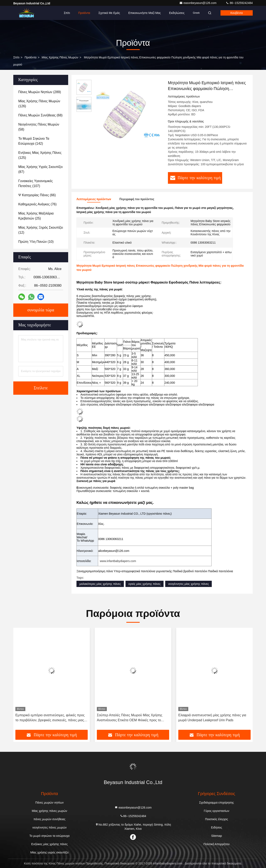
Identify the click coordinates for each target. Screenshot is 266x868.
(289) (40, 92)
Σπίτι (67, 13)
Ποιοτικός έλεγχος (217, 819)
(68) (40, 115)
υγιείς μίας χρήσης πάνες (145, 584)
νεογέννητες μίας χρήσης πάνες (188, 584)
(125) (40, 155)
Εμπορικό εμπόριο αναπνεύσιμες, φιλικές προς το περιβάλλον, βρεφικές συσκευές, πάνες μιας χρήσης (50, 718)
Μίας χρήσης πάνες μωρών (60, 57)
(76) (37, 204)
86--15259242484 (239, 3)
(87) (40, 169)
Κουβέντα (237, 13)
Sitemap (216, 836)
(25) (36, 216)
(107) (36, 183)
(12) (41, 230)
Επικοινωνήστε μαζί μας (144, 13)
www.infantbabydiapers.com (118, 561)
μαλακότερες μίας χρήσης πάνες (100, 584)
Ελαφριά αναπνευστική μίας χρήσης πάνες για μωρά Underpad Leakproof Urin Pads (212, 718)
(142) (34, 141)
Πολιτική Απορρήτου (216, 844)
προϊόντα (30, 57)
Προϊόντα (84, 13)
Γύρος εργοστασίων (217, 811)
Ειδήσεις (217, 827)
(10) (36, 242)
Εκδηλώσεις (177, 13)
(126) (39, 104)
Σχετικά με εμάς (109, 13)
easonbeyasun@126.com (198, 3)
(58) (39, 127)
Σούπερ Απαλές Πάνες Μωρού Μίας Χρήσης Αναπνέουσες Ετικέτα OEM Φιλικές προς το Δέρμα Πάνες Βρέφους (130, 718)
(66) (37, 195)
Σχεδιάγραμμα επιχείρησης (216, 803)
